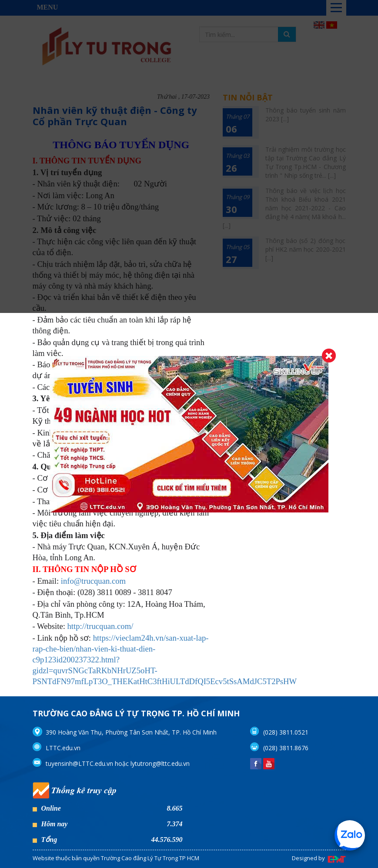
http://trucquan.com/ (100, 626)
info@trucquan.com (93, 581)
